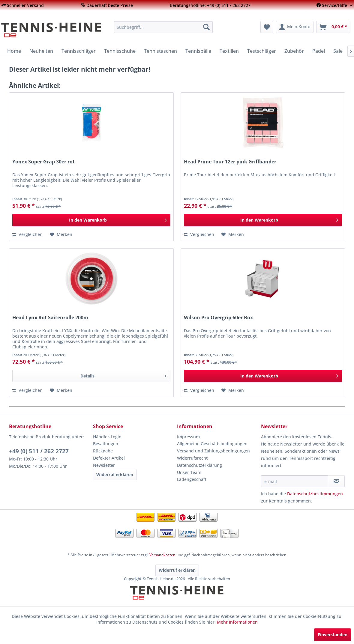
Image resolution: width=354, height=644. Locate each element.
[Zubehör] (294, 51)
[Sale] (338, 51)
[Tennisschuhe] (120, 51)
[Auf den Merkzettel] (61, 234)
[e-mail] (295, 481)
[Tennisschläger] (79, 51)
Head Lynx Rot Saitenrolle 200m (50, 318)
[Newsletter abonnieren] (336, 481)
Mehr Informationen (237, 622)
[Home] (14, 51)
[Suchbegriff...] (163, 27)
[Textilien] (229, 51)
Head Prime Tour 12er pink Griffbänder (230, 162)
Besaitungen (106, 444)
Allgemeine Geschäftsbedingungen (212, 444)
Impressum (188, 437)
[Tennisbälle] (198, 51)
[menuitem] (23, 5)
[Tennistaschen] (160, 51)
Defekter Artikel (109, 458)
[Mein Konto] (295, 27)
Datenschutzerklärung (199, 465)
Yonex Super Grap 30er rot (43, 162)
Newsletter (104, 465)
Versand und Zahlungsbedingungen (213, 451)
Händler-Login (107, 437)
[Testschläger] (262, 51)
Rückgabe (103, 451)
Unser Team (189, 472)
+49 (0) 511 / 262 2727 (39, 451)
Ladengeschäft (192, 479)
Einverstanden (333, 635)
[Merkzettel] (267, 27)
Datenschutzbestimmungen (315, 494)
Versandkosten (162, 555)
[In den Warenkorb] (91, 220)
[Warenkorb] (333, 27)
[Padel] (319, 51)
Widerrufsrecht (192, 458)
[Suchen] (206, 27)
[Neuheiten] (41, 51)
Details (123, 375)
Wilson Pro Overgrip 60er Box (218, 318)
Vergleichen (27, 234)
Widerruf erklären (115, 474)
